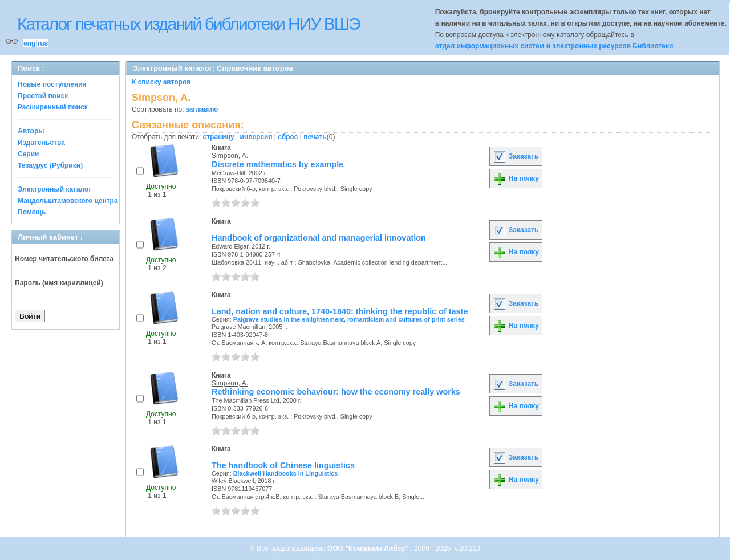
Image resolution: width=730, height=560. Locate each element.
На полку (516, 178)
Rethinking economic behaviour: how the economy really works (336, 392)
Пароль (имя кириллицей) (59, 283)
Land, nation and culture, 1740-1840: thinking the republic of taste (340, 311)
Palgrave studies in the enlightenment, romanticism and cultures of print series (349, 319)
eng (29, 43)
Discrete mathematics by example (277, 164)
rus (42, 43)
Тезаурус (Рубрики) (50, 165)
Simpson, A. (230, 156)
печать (315, 137)
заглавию (202, 109)
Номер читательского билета (64, 259)
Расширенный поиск (53, 107)
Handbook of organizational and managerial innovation (319, 238)
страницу (219, 137)
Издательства (41, 143)
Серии (28, 154)
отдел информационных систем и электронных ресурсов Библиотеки (554, 46)
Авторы (31, 131)
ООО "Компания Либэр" (369, 549)
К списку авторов (161, 82)
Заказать (516, 156)
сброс (288, 137)
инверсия (256, 137)
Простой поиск (43, 96)
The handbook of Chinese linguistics (283, 465)
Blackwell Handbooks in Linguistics (286, 473)
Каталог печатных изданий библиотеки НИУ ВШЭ (188, 24)
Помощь (32, 212)
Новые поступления (52, 84)
